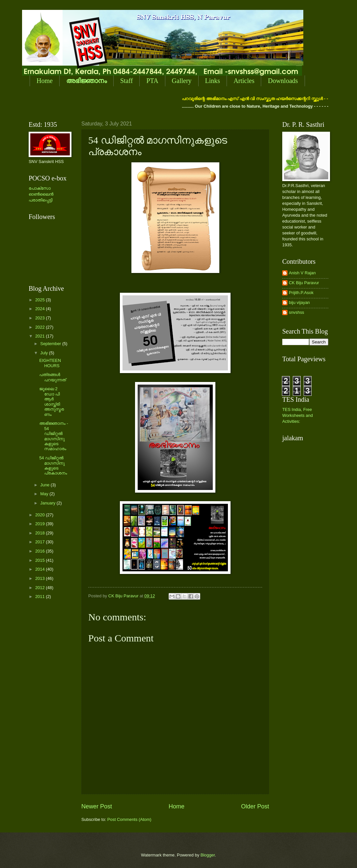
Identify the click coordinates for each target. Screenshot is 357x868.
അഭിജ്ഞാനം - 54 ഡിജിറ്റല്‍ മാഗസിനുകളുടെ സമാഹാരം (54, 436)
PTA (152, 81)
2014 (41, 569)
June (45, 485)
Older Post (255, 806)
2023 (41, 318)
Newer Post (97, 806)
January (48, 503)
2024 (41, 309)
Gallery (182, 81)
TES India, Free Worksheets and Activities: (298, 415)
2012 (41, 588)
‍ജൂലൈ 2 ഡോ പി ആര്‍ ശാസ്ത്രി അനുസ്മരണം (52, 401)
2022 (41, 327)
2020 (41, 515)
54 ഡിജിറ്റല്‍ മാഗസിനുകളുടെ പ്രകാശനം (53, 465)
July (44, 353)
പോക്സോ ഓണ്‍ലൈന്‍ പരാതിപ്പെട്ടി (41, 194)
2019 (41, 524)
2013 (41, 578)
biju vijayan (299, 302)
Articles (244, 81)
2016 (41, 551)
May (45, 494)
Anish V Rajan (302, 273)
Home (45, 81)
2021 (41, 336)
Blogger (208, 855)
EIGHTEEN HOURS (50, 363)
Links (213, 81)
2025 (41, 300)
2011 (41, 597)
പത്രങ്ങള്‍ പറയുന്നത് (53, 377)
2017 (41, 542)
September (51, 344)
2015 (41, 560)
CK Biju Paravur (304, 283)
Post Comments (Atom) (129, 819)
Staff (127, 81)
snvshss (297, 312)
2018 (41, 533)
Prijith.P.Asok (301, 293)
